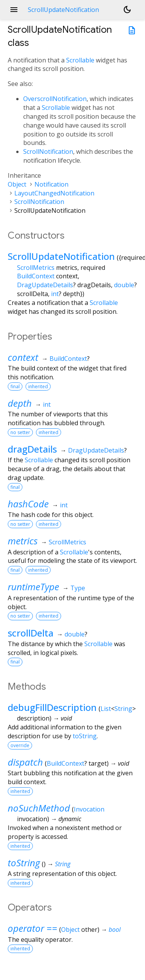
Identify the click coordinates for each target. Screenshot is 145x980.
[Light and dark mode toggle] (127, 10)
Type (78, 588)
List (106, 709)
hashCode (28, 504)
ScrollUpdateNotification (61, 256)
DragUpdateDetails (45, 285)
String (123, 709)
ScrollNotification (48, 152)
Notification (51, 184)
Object (17, 184)
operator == (32, 928)
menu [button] (14, 10)
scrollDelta (31, 633)
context (23, 357)
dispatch (25, 762)
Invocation (89, 809)
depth (20, 403)
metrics (23, 541)
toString (85, 736)
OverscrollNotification (55, 99)
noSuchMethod (39, 808)
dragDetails (32, 449)
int (55, 294)
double (124, 285)
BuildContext (36, 276)
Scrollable (80, 60)
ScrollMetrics (36, 268)
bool (115, 929)
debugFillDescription (52, 707)
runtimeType (33, 587)
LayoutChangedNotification (54, 193)
